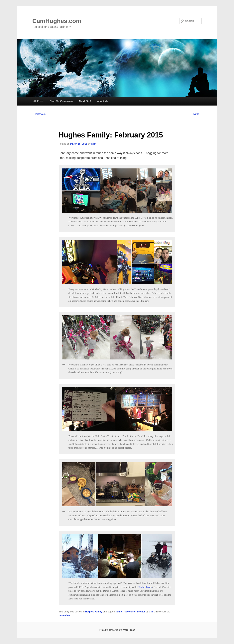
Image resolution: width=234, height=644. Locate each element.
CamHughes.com (57, 21)
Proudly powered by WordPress (117, 630)
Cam (94, 144)
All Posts (38, 101)
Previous (39, 114)
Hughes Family (94, 612)
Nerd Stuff (85, 101)
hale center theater (134, 612)
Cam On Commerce (61, 101)
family (119, 612)
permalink (64, 615)
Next (198, 114)
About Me (103, 101)
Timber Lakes (145, 587)
